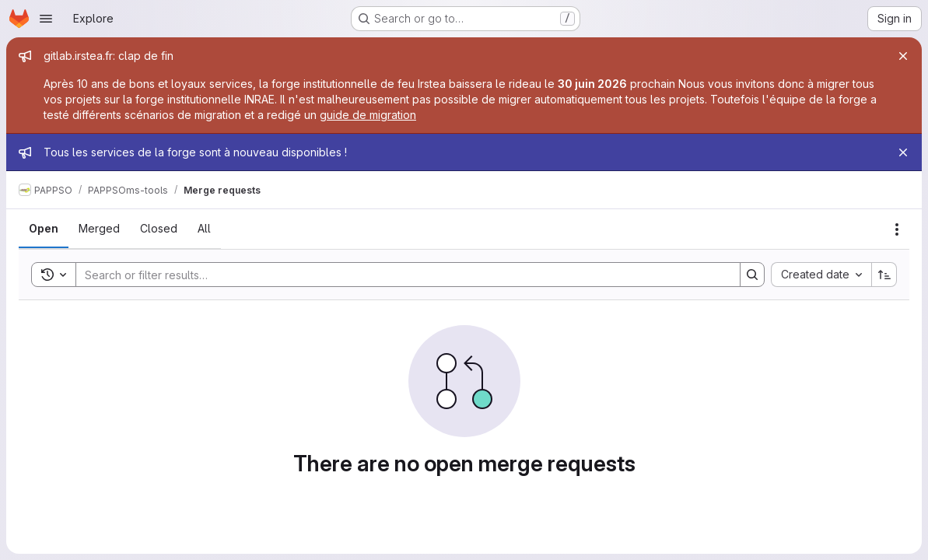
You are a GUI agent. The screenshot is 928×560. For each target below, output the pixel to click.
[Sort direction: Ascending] (884, 275)
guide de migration (368, 115)
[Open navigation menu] (46, 19)
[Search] (400, 275)
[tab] (44, 229)
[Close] (903, 56)
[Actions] (897, 229)
